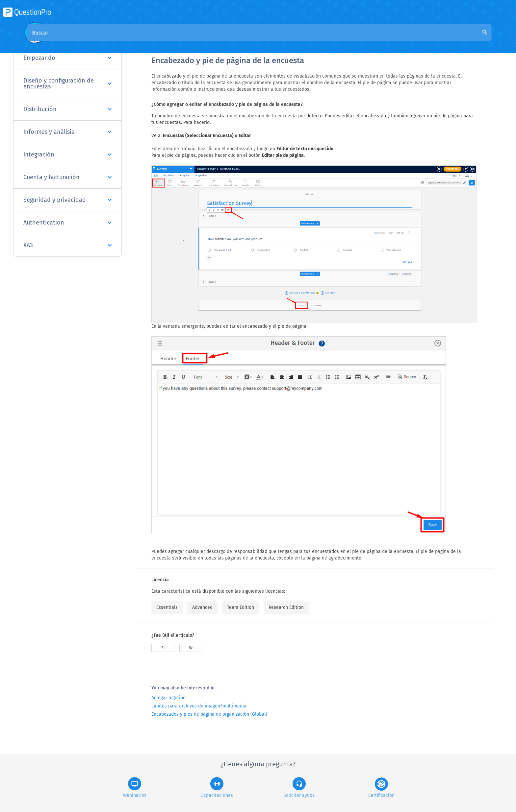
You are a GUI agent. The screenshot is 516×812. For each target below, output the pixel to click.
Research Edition (286, 607)
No (191, 648)
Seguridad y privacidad (67, 200)
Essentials (167, 607)
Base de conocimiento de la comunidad (241, 40)
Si (163, 648)
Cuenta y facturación (67, 177)
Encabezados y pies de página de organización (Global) (209, 714)
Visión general (168, 40)
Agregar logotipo (168, 698)
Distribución (67, 109)
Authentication (67, 223)
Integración (67, 155)
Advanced (202, 607)
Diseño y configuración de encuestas (67, 84)
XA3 (67, 245)
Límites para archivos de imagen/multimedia (199, 706)
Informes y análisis (67, 132)
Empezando (67, 58)
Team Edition (241, 607)
